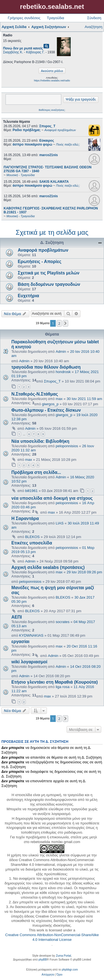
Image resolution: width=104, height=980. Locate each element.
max (59, 399)
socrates (63, 622)
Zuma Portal (63, 956)
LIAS (60, 523)
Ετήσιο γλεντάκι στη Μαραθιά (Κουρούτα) (54, 682)
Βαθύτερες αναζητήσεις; (52, 110)
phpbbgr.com (70, 970)
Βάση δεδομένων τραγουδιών (49, 284)
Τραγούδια (55, 18)
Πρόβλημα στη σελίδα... (36, 472)
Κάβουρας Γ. (35, 52)
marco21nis (49, 155)
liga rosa (63, 687)
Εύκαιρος (47, 141)
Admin (61, 352)
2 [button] (59, 323)
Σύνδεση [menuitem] (94, 18)
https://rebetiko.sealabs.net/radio (52, 81)
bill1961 (31, 491)
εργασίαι (20, 642)
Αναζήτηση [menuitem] (93, 27)
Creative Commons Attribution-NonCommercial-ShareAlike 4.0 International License (52, 937)
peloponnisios (67, 446)
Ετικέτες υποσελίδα (32, 543)
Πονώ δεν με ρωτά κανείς (23, 48)
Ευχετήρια (28, 296)
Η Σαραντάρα (25, 518)
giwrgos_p (50, 404)
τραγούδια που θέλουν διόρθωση (46, 367)
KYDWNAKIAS (31, 635)
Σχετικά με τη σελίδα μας (52, 232)
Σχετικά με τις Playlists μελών (49, 273)
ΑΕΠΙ (17, 617)
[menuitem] (48, 975)
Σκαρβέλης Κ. (13, 52)
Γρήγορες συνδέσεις (24, 18)
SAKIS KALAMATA (54, 182)
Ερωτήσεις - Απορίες (40, 262)
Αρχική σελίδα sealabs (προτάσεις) (48, 567)
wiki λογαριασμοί (29, 662)
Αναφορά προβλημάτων (43, 250)
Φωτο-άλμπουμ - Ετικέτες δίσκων (46, 410)
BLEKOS (32, 537)
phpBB (43, 960)
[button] (65, 323)
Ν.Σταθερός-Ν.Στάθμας (35, 394)
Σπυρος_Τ (47, 126)
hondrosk (63, 372)
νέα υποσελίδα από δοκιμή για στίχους (52, 498)
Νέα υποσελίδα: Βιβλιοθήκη (40, 441)
